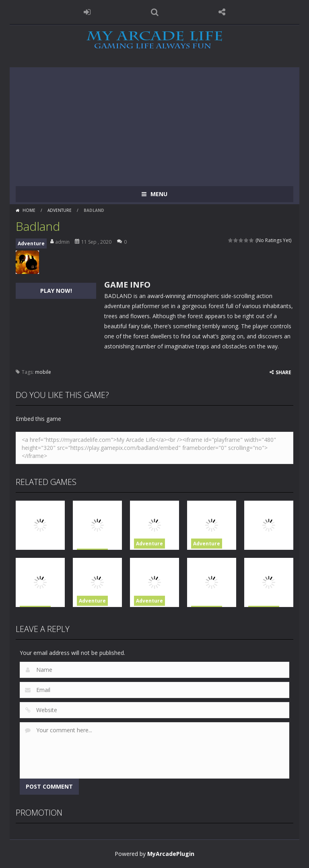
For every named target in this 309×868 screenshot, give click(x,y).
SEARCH (154, 12)
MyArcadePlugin (171, 854)
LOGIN (87, 12)
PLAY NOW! (56, 291)
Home (29, 210)
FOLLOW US (222, 12)
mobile (43, 372)
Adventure (60, 210)
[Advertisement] (154, 124)
